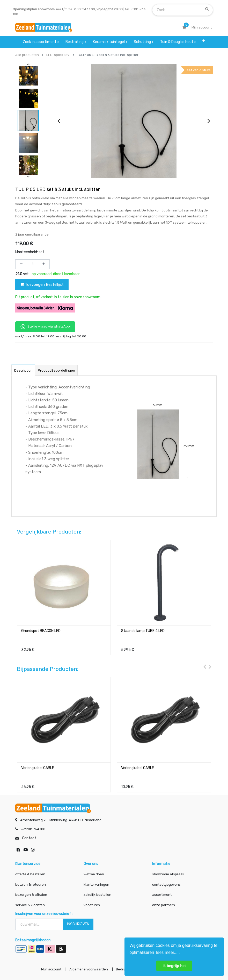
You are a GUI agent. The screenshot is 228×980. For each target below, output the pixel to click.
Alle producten (27, 55)
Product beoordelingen (56, 370)
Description (23, 370)
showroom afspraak (168, 874)
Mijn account (50, 970)
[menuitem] (41, 42)
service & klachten (30, 905)
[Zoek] (207, 9)
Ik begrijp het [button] (174, 966)
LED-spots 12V (58, 55)
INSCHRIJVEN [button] (78, 924)
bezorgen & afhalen (31, 895)
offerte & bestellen (31, 874)
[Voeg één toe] (44, 264)
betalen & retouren (31, 885)
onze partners (164, 905)
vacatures (92, 905)
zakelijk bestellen (97, 895)
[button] (204, 41)
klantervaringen (96, 885)
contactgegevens (166, 885)
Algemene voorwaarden (88, 970)
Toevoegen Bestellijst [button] (42, 285)
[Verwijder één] (21, 264)
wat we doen (94, 874)
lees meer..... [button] (168, 952)
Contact (29, 838)
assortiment (162, 895)
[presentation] (59, 121)
